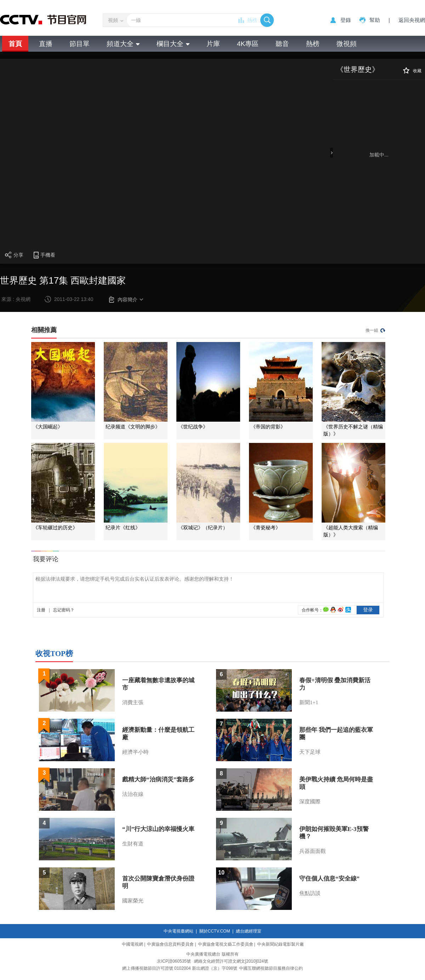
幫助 (375, 20)
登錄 (346, 20)
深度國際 (310, 802)
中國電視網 (132, 944)
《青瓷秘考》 (266, 528)
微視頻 (347, 44)
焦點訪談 (310, 893)
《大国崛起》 (48, 427)
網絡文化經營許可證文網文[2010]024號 (231, 961)
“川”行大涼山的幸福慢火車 (158, 829)
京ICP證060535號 (174, 961)
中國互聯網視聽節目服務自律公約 (271, 968)
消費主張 (133, 702)
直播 (46, 44)
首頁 (15, 44)
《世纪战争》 (193, 427)
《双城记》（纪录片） (203, 528)
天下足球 (310, 752)
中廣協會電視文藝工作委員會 (226, 944)
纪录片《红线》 (123, 528)
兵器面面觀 (313, 851)
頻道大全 (123, 44)
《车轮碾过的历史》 (55, 528)
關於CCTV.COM (215, 931)
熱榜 (252, 20)
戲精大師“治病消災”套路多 (158, 779)
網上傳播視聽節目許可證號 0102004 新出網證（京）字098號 (180, 968)
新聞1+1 (309, 702)
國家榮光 (133, 901)
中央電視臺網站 (178, 931)
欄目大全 (173, 44)
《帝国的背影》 (268, 427)
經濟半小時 (135, 752)
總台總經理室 (249, 931)
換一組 (372, 330)
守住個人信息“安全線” (329, 879)
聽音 (282, 44)
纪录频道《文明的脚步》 (133, 427)
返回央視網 (412, 20)
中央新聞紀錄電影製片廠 (280, 944)
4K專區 (248, 44)
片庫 (213, 44)
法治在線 (133, 794)
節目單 (80, 44)
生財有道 (133, 844)
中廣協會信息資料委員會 (170, 944)
